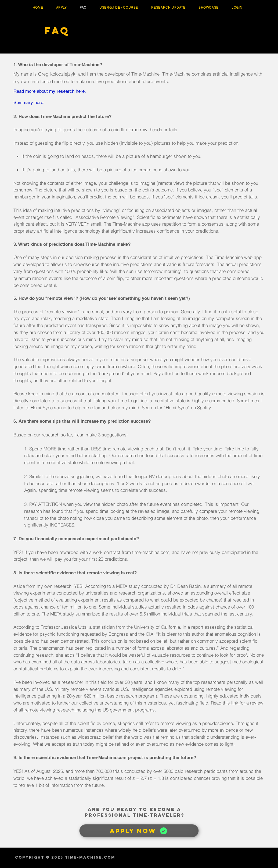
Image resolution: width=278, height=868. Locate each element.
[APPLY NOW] (139, 831)
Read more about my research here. (50, 91)
